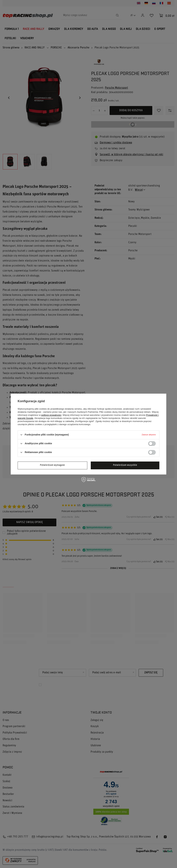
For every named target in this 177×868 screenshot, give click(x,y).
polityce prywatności (51, 415)
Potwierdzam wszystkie (125, 465)
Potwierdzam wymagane (52, 465)
